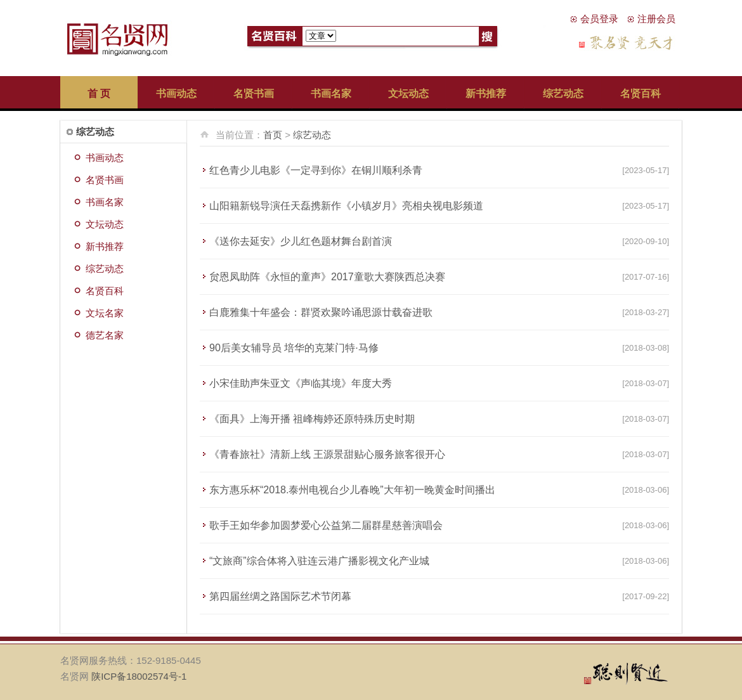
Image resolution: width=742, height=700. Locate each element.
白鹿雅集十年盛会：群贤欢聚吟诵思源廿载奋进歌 (321, 312)
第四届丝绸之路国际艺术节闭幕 (280, 596)
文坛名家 (105, 313)
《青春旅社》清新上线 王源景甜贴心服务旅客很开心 (327, 454)
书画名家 (331, 94)
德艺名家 (105, 335)
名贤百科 (641, 94)
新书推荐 (486, 94)
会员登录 (599, 19)
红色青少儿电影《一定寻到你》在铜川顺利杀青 (316, 170)
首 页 (99, 94)
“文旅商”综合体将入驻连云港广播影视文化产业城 (319, 561)
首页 (273, 135)
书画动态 (176, 94)
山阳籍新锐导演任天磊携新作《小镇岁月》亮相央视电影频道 (346, 206)
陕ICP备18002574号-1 (139, 676)
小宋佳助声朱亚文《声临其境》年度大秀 (301, 383)
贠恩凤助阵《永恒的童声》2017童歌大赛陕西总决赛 (327, 277)
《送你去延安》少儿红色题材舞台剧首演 (301, 241)
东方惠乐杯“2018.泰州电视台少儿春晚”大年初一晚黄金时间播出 (352, 490)
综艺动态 (563, 94)
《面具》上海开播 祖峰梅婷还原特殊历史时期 (312, 419)
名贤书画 (254, 94)
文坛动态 (408, 94)
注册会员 (656, 19)
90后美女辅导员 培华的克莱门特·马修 (294, 348)
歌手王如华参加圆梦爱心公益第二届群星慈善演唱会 (326, 525)
